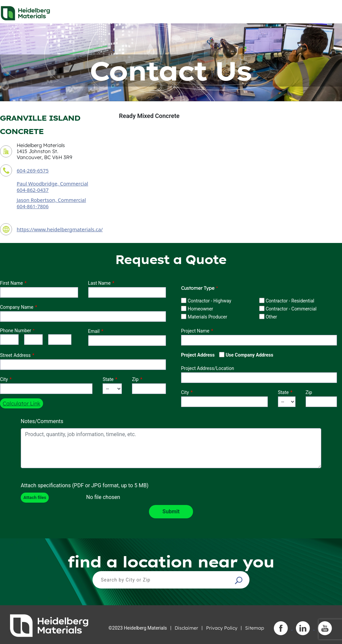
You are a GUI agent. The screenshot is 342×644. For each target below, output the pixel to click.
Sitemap (255, 628)
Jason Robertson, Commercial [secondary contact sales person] (51, 200)
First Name (11, 283)
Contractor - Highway (209, 301)
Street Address (15, 355)
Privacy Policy (222, 628)
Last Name (100, 283)
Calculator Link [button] (22, 403)
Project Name (195, 331)
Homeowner (200, 309)
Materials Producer (207, 317)
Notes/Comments (42, 421)
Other (271, 317)
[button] (239, 580)
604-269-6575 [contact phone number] (33, 170)
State (108, 379)
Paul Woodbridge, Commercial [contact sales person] (52, 183)
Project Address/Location (208, 368)
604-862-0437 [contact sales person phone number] (33, 190)
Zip (135, 379)
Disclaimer (186, 628)
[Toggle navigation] (331, 11)
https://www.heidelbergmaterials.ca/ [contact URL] (60, 229)
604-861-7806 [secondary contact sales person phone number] (33, 206)
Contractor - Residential (290, 301)
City (4, 379)
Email (94, 331)
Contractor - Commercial (291, 309)
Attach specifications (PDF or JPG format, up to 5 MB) (85, 485)
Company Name (17, 307)
